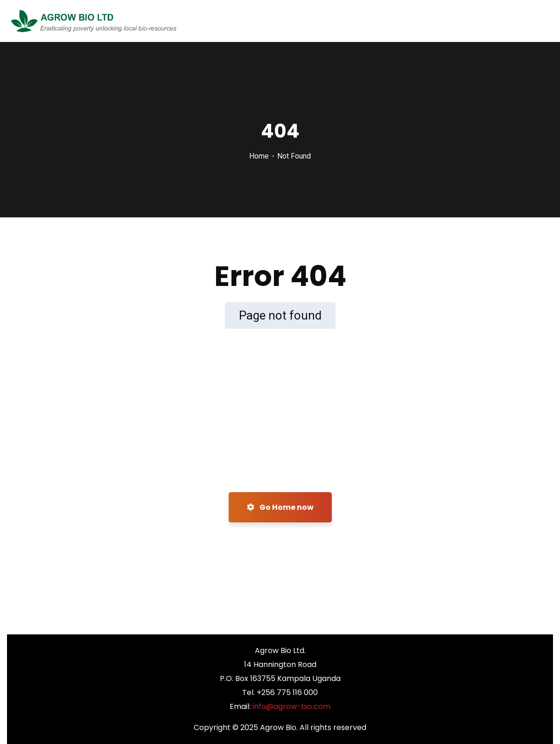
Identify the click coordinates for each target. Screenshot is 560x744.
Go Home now (280, 507)
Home (259, 156)
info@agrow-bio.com (291, 706)
